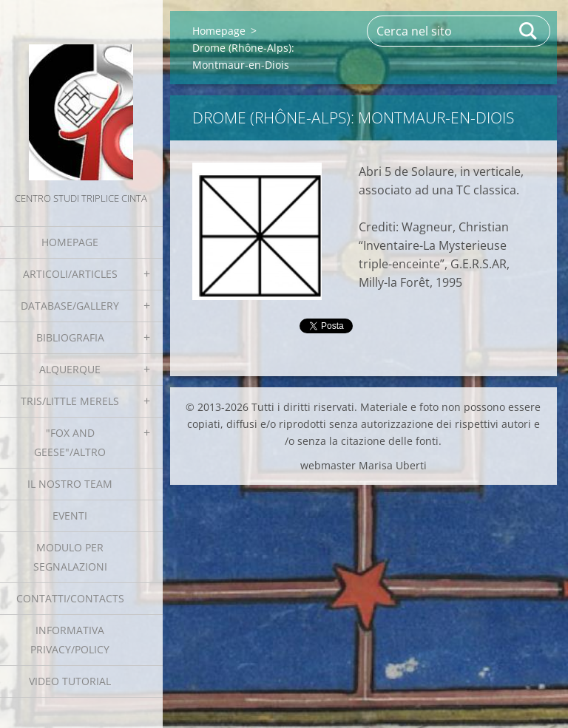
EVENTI (70, 516)
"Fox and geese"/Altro (70, 442)
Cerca (529, 31)
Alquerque (70, 369)
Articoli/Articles (70, 274)
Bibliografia (70, 337)
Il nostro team (70, 484)
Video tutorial (70, 681)
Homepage (70, 242)
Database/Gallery (70, 306)
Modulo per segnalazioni (70, 557)
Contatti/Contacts (70, 598)
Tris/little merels (70, 401)
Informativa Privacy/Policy (70, 640)
